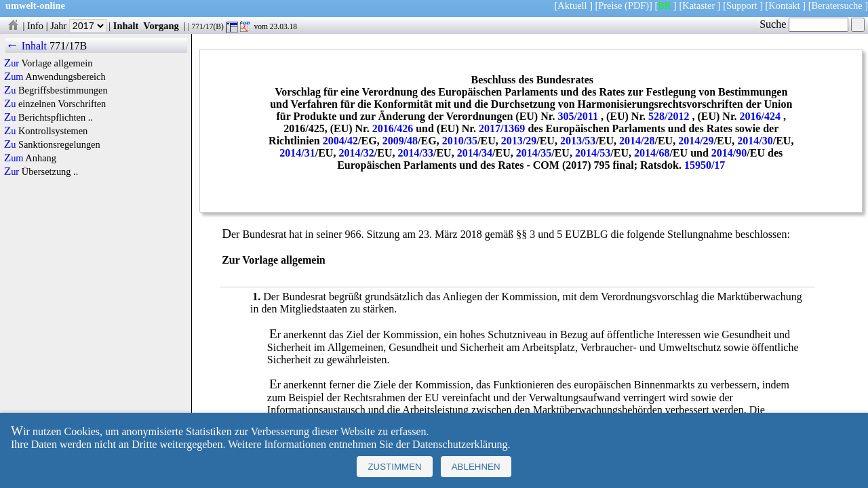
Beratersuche (837, 5)
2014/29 (696, 141)
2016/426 (393, 128)
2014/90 (729, 153)
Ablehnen (476, 467)
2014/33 (416, 153)
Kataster (698, 5)
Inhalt (126, 26)
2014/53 (593, 153)
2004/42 (340, 141)
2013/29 (519, 141)
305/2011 (578, 116)
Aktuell (572, 5)
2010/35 (460, 141)
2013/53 (578, 141)
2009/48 (400, 141)
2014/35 (534, 153)
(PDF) (637, 5)
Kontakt (784, 5)
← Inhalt (26, 46)
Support (742, 5)
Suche (804, 24)
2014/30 (755, 141)
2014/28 (637, 141)
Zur (12, 63)
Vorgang (161, 26)
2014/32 (356, 153)
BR (664, 5)
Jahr (78, 26)
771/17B (68, 46)
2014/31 (297, 153)
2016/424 (760, 116)
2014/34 (475, 153)
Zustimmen (394, 467)
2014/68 (652, 153)
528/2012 (669, 116)
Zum (14, 77)
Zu (10, 90)
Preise (610, 5)
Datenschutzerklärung (460, 444)
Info (35, 26)
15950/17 (705, 165)
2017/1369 (502, 128)
